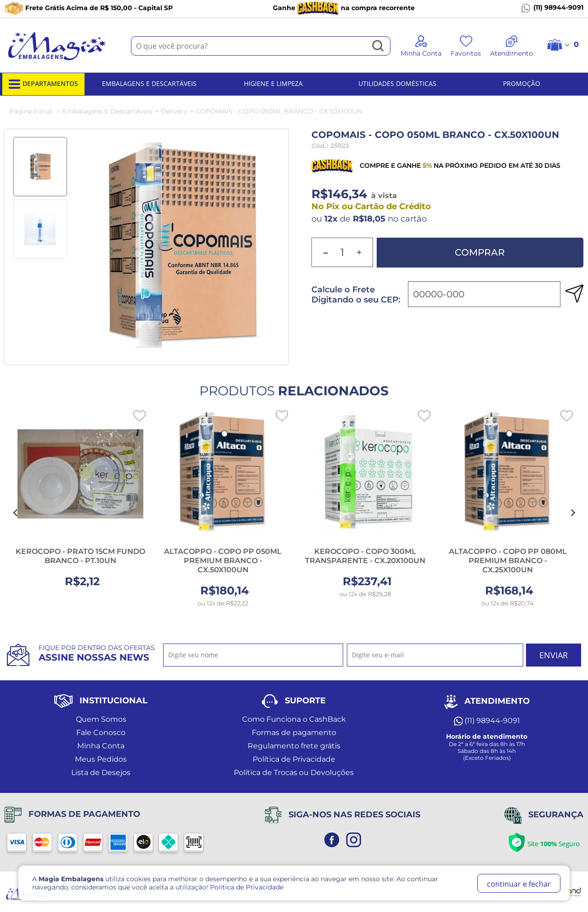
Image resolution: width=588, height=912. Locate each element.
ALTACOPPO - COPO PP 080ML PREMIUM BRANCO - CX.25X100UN (508, 561)
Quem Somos (101, 719)
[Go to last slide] (16, 513)
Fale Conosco (101, 732)
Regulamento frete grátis (294, 746)
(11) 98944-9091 (552, 8)
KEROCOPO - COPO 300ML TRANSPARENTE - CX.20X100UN (365, 556)
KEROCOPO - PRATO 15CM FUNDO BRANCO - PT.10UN (80, 556)
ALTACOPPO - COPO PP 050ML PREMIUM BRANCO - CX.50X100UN (223, 561)
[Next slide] (572, 513)
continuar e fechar (519, 884)
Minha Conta (101, 746)
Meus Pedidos (101, 759)
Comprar (480, 252)
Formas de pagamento (294, 732)
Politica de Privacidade (247, 887)
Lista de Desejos (101, 772)
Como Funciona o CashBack (294, 719)
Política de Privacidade (294, 759)
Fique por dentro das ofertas (97, 653)
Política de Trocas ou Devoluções (294, 772)
